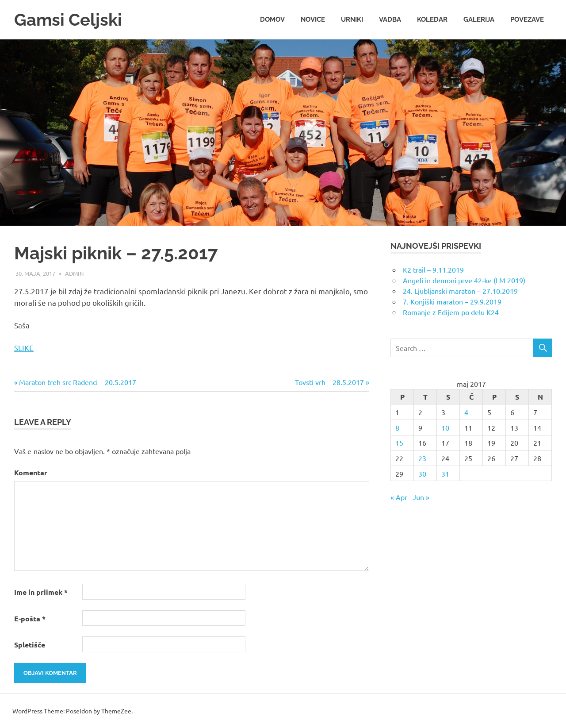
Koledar (432, 19)
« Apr (399, 497)
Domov (272, 19)
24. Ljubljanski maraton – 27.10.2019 (460, 291)
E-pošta (30, 618)
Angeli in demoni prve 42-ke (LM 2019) (464, 280)
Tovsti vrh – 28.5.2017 (329, 382)
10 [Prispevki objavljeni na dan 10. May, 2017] (445, 428)
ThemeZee (116, 711)
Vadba (390, 19)
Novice (313, 19)
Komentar (31, 472)
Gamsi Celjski (68, 20)
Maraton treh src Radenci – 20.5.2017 (78, 382)
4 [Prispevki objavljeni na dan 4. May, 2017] (466, 412)
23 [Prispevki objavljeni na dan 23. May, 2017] (422, 458)
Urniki (352, 19)
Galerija (479, 19)
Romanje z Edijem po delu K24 (451, 312)
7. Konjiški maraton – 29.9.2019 (452, 301)
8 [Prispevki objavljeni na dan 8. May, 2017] (397, 428)
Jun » (421, 497)
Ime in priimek (41, 592)
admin (74, 273)
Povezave (527, 19)
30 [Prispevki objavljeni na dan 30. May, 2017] (422, 474)
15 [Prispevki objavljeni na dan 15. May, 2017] (399, 443)
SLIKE (24, 348)
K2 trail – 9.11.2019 (433, 270)
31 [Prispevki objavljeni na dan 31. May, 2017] (445, 474)
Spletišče (30, 645)
